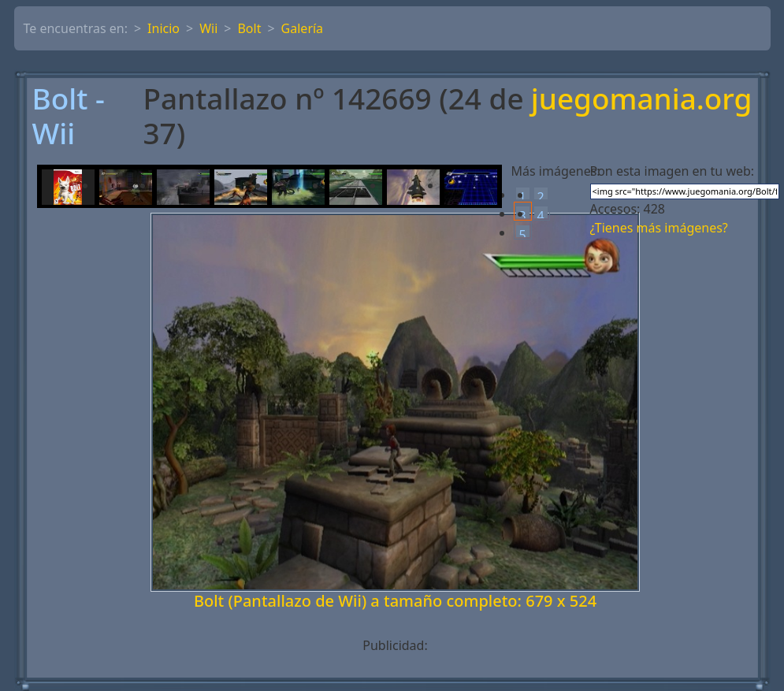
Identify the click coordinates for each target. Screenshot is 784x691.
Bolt (249, 28)
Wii (208, 28)
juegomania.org (642, 100)
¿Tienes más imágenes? (659, 228)
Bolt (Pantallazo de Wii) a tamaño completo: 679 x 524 (395, 601)
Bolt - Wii (69, 116)
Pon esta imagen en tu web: (673, 171)
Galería (303, 28)
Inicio (163, 28)
